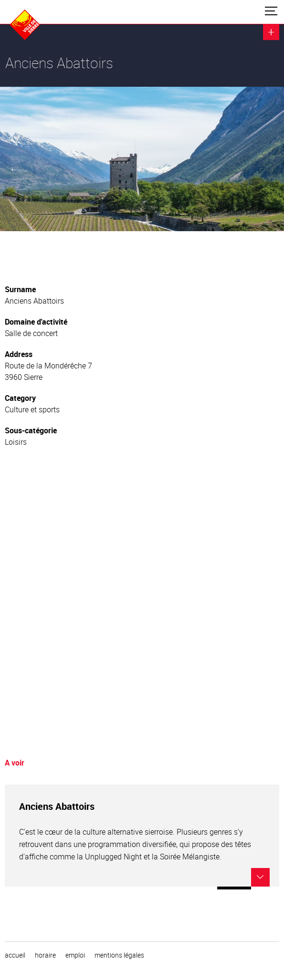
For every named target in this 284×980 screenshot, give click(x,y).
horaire (45, 955)
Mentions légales (119, 955)
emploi (75, 955)
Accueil (15, 955)
